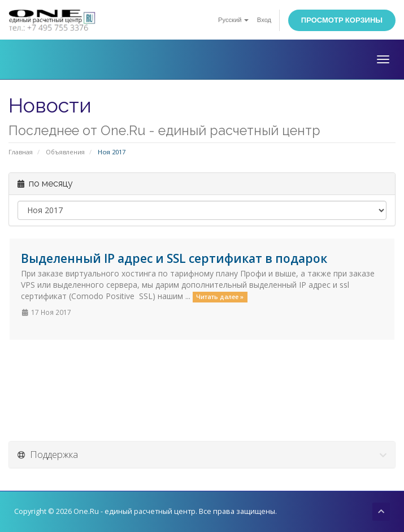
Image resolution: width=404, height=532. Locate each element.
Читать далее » (220, 297)
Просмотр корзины (342, 20)
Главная (21, 152)
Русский (233, 20)
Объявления (65, 152)
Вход (264, 20)
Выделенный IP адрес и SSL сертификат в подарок (174, 258)
